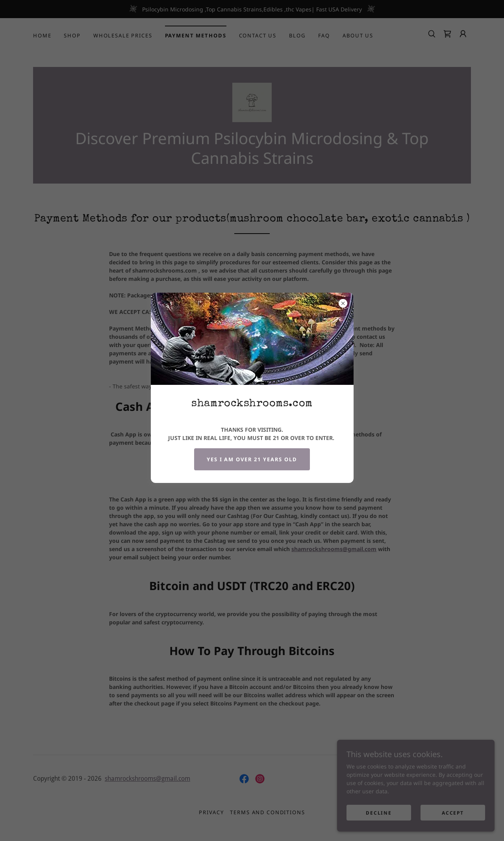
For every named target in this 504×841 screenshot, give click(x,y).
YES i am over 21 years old (252, 459)
